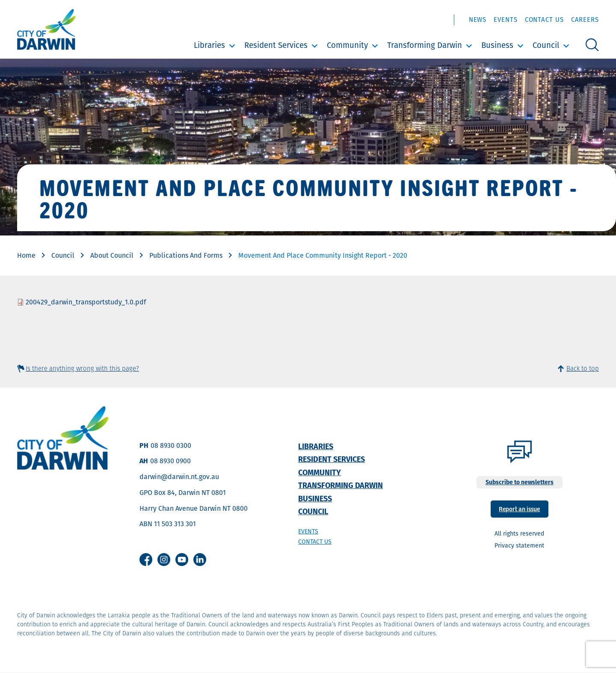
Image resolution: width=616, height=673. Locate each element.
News (478, 19)
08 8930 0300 (171, 445)
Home (26, 255)
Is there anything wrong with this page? (82, 368)
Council (546, 45)
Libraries (209, 45)
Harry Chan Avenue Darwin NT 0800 (194, 508)
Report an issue (519, 508)
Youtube (182, 560)
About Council (112, 255)
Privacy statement (519, 545)
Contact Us (544, 19)
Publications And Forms (186, 255)
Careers (585, 19)
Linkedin (200, 560)
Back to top (583, 368)
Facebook (146, 560)
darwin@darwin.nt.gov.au (179, 477)
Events (505, 19)
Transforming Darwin (425, 45)
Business (497, 45)
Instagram (164, 560)
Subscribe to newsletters (520, 482)
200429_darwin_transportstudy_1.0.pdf (86, 302)
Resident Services (276, 45)
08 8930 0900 (170, 461)
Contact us (315, 542)
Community (347, 45)
